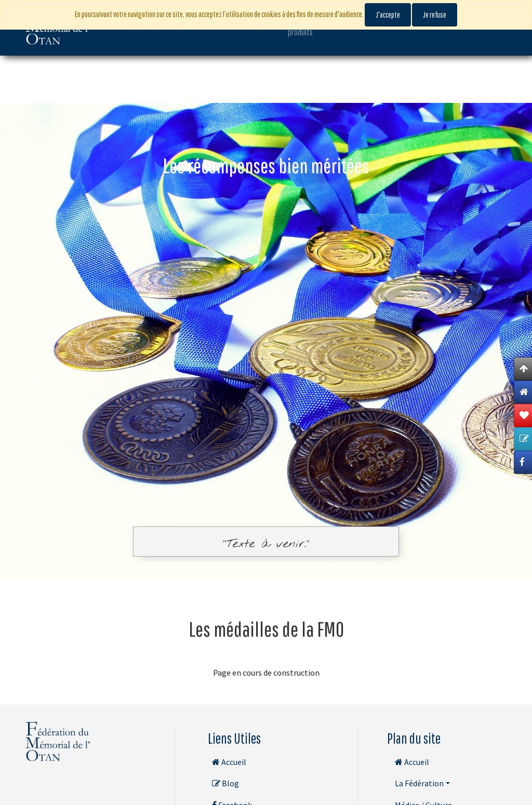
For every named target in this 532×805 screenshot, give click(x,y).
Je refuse (435, 15)
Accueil (229, 762)
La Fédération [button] (419, 783)
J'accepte (388, 15)
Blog (225, 783)
